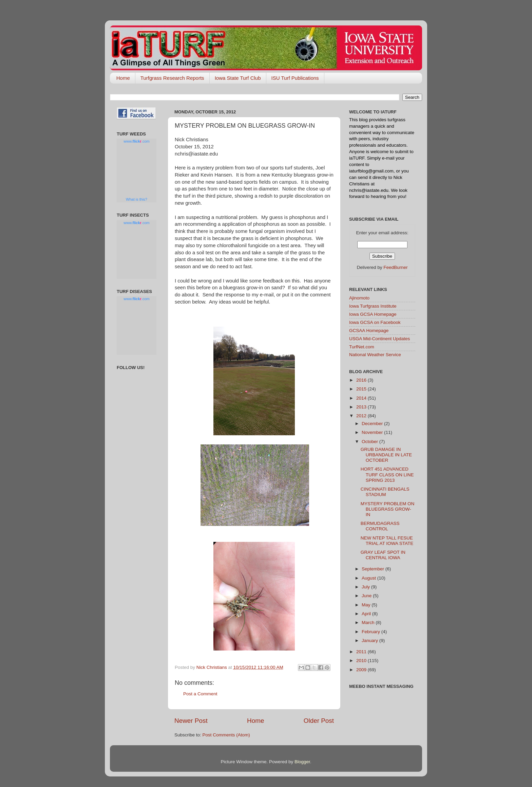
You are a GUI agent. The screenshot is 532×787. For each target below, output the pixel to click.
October (370, 442)
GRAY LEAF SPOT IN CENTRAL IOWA (383, 555)
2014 (362, 398)
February (372, 632)
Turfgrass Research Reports (172, 78)
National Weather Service (375, 355)
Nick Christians (212, 667)
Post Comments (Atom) (226, 735)
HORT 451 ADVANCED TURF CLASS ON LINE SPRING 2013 (387, 474)
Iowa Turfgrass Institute (373, 306)
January (370, 640)
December (373, 424)
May (367, 605)
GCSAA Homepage (369, 331)
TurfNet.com (362, 347)
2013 (362, 407)
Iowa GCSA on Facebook (375, 322)
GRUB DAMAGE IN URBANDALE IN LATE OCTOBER (386, 455)
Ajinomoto (359, 298)
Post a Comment (200, 694)
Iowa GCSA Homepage (373, 314)
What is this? (137, 199)
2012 (362, 416)
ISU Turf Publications (295, 78)
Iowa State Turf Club (238, 78)
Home (123, 78)
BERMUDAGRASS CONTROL (380, 526)
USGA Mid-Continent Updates (379, 339)
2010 (362, 661)
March (369, 623)
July (366, 587)
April (367, 614)
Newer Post (191, 721)
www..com (136, 141)
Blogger (302, 762)
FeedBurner (395, 267)
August (369, 578)
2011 (362, 652)
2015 (362, 389)
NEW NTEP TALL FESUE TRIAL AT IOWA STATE (387, 541)
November (373, 432)
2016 (362, 380)
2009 (362, 670)
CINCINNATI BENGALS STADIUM (385, 492)
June (367, 596)
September (374, 569)
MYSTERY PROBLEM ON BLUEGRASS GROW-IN (388, 509)
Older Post (319, 721)
